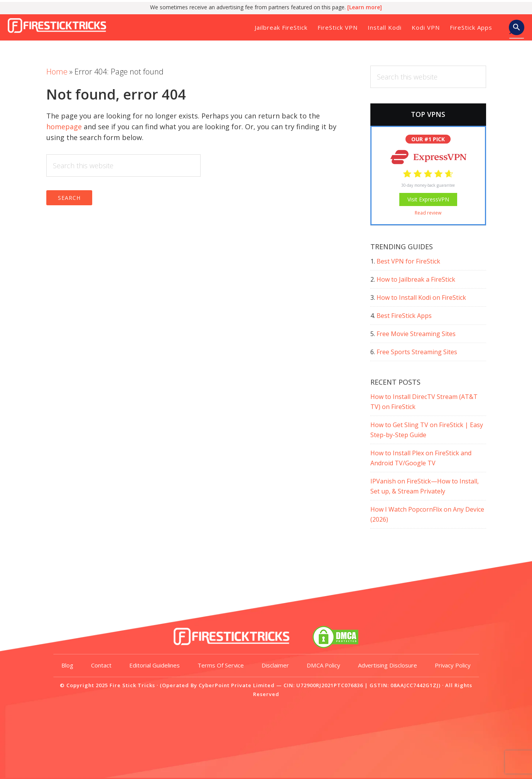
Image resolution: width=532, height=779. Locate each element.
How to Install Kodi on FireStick (421, 297)
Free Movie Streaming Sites (416, 334)
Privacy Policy (266, 710)
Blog (94, 688)
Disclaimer (302, 688)
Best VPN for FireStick (408, 261)
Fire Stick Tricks (60, 25)
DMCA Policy (350, 688)
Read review (428, 213)
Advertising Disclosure (414, 688)
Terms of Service (247, 688)
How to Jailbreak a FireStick (416, 279)
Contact (128, 688)
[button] (517, 28)
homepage (64, 127)
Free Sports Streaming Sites (417, 352)
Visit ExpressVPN (428, 199)
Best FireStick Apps (404, 316)
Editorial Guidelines (181, 688)
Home (57, 72)
